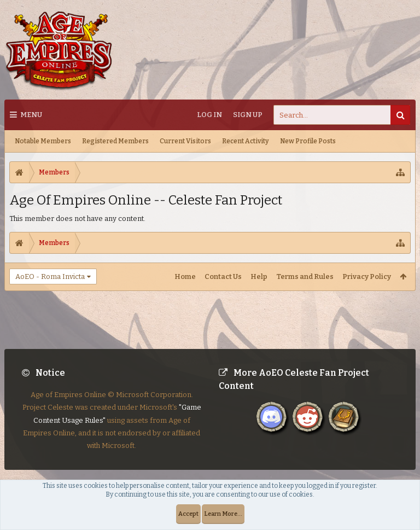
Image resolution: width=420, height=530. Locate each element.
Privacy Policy (367, 276)
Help (259, 276)
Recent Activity (246, 141)
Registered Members (115, 141)
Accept (188, 514)
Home (185, 276)
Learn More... (223, 514)
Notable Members (43, 141)
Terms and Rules (305, 276)
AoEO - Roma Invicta (50, 276)
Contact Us (223, 276)
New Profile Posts (308, 141)
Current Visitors (185, 141)
